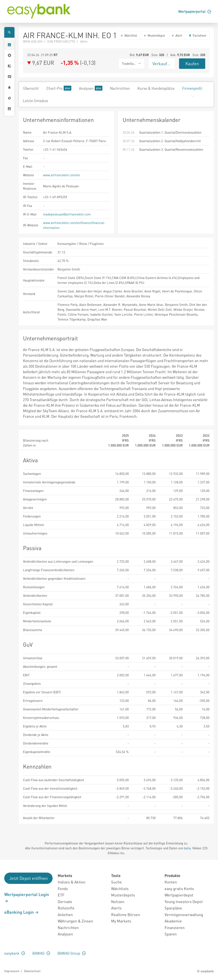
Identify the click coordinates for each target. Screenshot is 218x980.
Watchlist (129, 35)
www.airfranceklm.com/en (62, 175)
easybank (15, 953)
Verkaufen (162, 64)
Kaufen (192, 64)
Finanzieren (175, 927)
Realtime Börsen (126, 914)
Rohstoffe (66, 908)
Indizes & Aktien (72, 882)
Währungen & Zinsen (75, 921)
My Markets (121, 921)
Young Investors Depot (184, 901)
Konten (171, 882)
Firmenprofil (192, 88)
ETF (61, 895)
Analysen (91, 88)
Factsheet (197, 35)
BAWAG (41, 953)
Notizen (118, 901)
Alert (177, 35)
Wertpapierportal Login (27, 898)
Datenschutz (32, 971)
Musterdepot (154, 35)
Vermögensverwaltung (184, 914)
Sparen (171, 934)
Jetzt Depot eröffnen (28, 878)
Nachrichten (120, 88)
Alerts (116, 908)
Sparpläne (173, 908)
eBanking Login (22, 912)
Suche (116, 882)
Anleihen (65, 914)
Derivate (65, 901)
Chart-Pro (59, 88)
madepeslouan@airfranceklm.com (67, 214)
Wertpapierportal (195, 11)
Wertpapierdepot (179, 895)
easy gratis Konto (179, 888)
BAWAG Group (72, 953)
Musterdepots (123, 895)
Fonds (63, 888)
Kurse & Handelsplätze (156, 88)
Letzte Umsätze (35, 101)
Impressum (12, 971)
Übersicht (31, 88)
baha (187, 848)
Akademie (173, 921)
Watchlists (120, 888)
